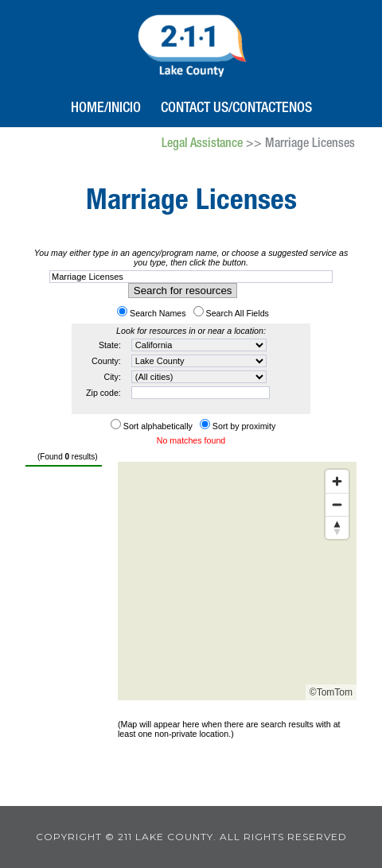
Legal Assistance (202, 145)
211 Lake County (191, 44)
